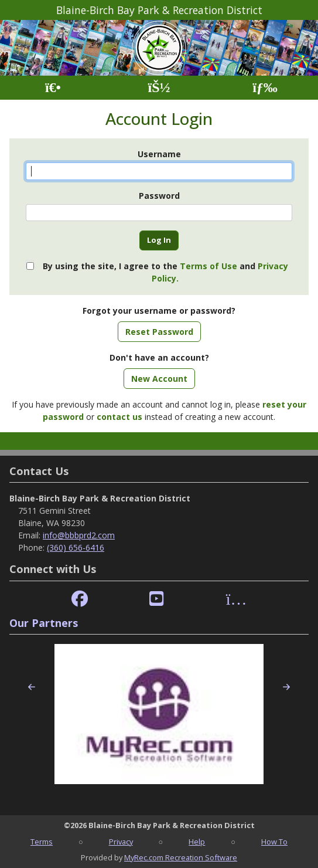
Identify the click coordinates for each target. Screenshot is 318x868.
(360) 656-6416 (76, 547)
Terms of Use (208, 266)
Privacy (121, 842)
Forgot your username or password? (159, 311)
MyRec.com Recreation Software (181, 857)
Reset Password (159, 332)
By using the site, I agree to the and (165, 272)
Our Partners (44, 623)
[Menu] (265, 88)
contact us (119, 417)
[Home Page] (53, 88)
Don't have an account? (159, 357)
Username (159, 154)
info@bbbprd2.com (79, 535)
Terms (42, 842)
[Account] (159, 88)
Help (197, 842)
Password (159, 196)
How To (274, 842)
